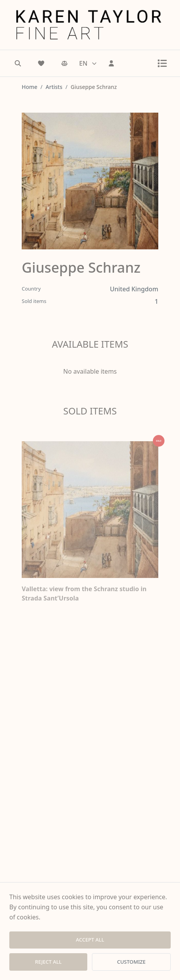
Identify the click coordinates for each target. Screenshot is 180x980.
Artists (54, 87)
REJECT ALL (48, 962)
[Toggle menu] (162, 63)
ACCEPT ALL (90, 940)
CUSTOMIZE (131, 962)
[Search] (18, 63)
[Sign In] (111, 63)
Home (29, 87)
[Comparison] (64, 63)
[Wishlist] (41, 63)
